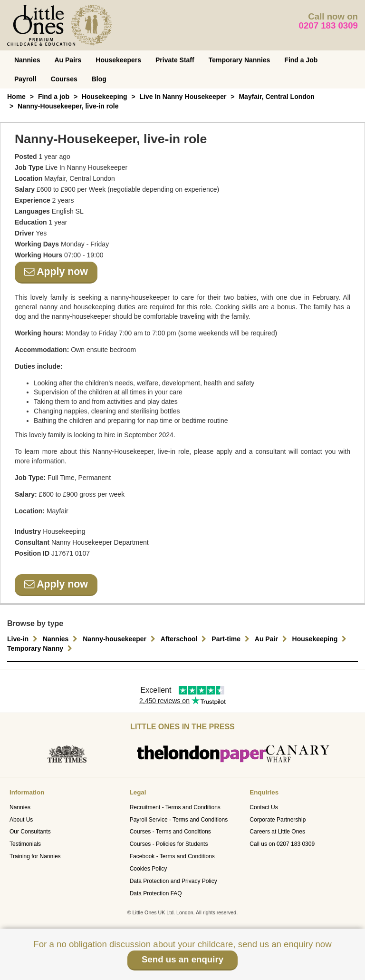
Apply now (56, 272)
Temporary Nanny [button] (41, 648)
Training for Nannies (35, 856)
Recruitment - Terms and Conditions (175, 807)
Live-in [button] (24, 639)
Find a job (54, 97)
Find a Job (301, 60)
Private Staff (175, 60)
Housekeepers (118, 60)
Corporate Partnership (278, 820)
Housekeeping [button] (321, 639)
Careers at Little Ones (277, 832)
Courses (64, 79)
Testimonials (25, 844)
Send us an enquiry (182, 959)
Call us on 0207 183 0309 (282, 844)
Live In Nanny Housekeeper (183, 97)
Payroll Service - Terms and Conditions (179, 820)
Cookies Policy (149, 869)
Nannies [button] (61, 639)
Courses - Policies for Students (169, 844)
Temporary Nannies (240, 60)
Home (16, 97)
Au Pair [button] (272, 639)
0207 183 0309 (329, 25)
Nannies (27, 60)
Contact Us (264, 807)
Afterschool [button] (185, 639)
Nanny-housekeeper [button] (120, 639)
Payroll (25, 79)
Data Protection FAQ (156, 893)
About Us (21, 820)
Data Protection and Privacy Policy (173, 881)
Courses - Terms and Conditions (170, 832)
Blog (99, 79)
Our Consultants (30, 832)
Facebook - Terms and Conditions (172, 856)
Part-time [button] (232, 639)
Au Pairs (68, 60)
